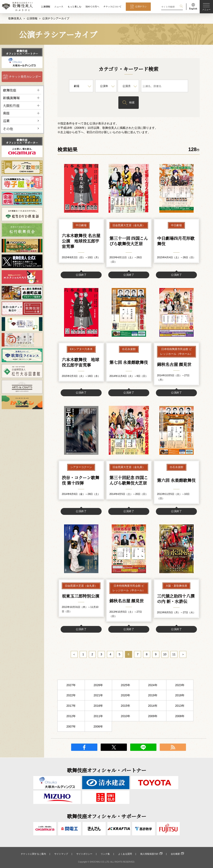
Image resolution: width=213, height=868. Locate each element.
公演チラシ (141, 6)
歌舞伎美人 (15, 18)
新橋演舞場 (11, 98)
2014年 (153, 706)
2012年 (71, 716)
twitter (114, 747)
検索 (132, 102)
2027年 (71, 685)
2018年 (180, 695)
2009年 (153, 716)
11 (174, 654)
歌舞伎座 (10, 90)
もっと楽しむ (74, 6)
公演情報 (46, 6)
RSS (173, 747)
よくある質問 (125, 854)
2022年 (71, 695)
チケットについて (112, 6)
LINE (143, 747)
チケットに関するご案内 (33, 854)
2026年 (98, 685)
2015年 (126, 706)
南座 (6, 113)
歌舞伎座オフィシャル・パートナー (22, 52)
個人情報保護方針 (149, 854)
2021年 (98, 695)
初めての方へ (92, 6)
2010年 (126, 716)
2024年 (153, 685)
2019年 (153, 695)
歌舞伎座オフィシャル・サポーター (22, 141)
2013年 (180, 706)
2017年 (71, 706)
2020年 (126, 695)
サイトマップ (61, 854)
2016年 (98, 706)
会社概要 (175, 854)
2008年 (180, 716)
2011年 (98, 716)
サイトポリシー (84, 854)
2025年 (126, 685)
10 (165, 654)
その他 (8, 128)
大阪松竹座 (11, 106)
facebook (84, 747)
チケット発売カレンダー (25, 77)
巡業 (6, 121)
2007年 (71, 727)
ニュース (59, 6)
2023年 (180, 685)
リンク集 (105, 854)
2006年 (98, 727)
